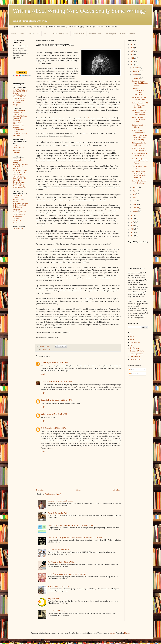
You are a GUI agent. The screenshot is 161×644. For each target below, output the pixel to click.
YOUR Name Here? (20, 188)
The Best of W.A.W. (61, 34)
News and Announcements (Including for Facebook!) (138, 91)
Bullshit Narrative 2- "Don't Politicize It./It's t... (139, 120)
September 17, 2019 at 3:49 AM (63, 400)
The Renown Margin (20, 134)
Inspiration (16, 150)
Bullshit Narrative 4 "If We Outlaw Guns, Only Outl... (140, 105)
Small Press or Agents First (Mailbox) (139, 155)
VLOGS (16, 223)
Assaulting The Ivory (20, 116)
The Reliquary (111, 34)
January (135, 211)
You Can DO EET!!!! (20, 91)
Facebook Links (95, 34)
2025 (132, 44)
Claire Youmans (18, 176)
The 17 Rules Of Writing (56, 611)
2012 (132, 236)
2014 (132, 229)
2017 (132, 219)
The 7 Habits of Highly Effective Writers (62, 562)
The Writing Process (20, 95)
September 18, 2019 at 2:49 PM (56, 428)
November (136, 71)
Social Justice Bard (19, 205)
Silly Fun (16, 219)
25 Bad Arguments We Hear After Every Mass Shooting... (140, 138)
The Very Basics (18, 101)
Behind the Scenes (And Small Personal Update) (140, 83)
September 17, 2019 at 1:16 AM (61, 381)
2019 (132, 65)
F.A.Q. (46, 34)
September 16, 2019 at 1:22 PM (57, 363)
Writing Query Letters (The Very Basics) (140, 149)
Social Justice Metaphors (17, 208)
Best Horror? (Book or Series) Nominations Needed (140, 161)
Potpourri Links (18, 145)
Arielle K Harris (18, 184)
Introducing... (17, 159)
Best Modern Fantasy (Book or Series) (139, 182)
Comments (134, 374)
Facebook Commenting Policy (58, 513)
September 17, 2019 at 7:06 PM (56, 414)
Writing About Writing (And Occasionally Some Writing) (79, 11)
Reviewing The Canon (20, 165)
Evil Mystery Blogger (20, 170)
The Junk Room (18, 213)
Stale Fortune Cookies (20, 203)
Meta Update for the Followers (139, 144)
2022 (132, 55)
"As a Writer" (17, 122)
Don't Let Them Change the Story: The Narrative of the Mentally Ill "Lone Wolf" (75, 538)
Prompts (16, 105)
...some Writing (18, 228)
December (136, 68)
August (135, 187)
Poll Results (17, 103)
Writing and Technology (17, 119)
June (134, 194)
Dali (43, 428)
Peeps (22, 34)
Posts (132, 370)
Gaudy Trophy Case (20, 215)
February (136, 208)
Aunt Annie (46, 381)
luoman (112, 633)
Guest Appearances (128, 34)
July (134, 191)
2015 (132, 226)
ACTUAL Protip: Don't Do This (59, 587)
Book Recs (16, 135)
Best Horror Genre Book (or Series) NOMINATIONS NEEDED (139, 175)
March (135, 204)
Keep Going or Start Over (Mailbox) (139, 99)
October (136, 75)
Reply (43, 374)
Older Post (117, 490)
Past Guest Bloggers (20, 186)
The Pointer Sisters (19, 172)
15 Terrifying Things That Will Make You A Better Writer (67, 574)
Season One (17, 221)
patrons (89, 118)
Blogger (127, 633)
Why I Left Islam (54, 599)
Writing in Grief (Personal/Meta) (138, 131)
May (134, 197)
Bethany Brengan (19, 182)
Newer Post (40, 490)
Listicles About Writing (18, 162)
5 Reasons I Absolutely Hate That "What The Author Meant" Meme (71, 525)
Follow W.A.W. (79, 34)
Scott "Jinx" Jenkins (20, 178)
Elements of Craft (19, 97)
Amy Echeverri (18, 180)
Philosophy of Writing (20, 89)
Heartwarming (18, 174)
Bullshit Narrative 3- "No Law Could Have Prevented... (139, 112)
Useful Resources (19, 99)
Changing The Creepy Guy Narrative (60, 501)
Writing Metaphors (19, 110)
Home (13, 34)
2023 (132, 51)
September (136, 78)
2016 (132, 222)
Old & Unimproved (19, 211)
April (135, 201)
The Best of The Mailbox (18, 131)
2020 (132, 61)
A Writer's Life (46, 350)
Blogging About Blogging (18, 127)
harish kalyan (46, 400)
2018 (132, 215)
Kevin (44, 363)
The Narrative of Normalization (58, 550)
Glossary (16, 93)
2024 (132, 48)
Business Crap (34, 34)
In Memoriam (17, 217)
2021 (132, 58)
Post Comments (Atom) (53, 494)
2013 (132, 232)
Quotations (16, 152)
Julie (43, 414)
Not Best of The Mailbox (18, 200)
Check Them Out (19, 148)
